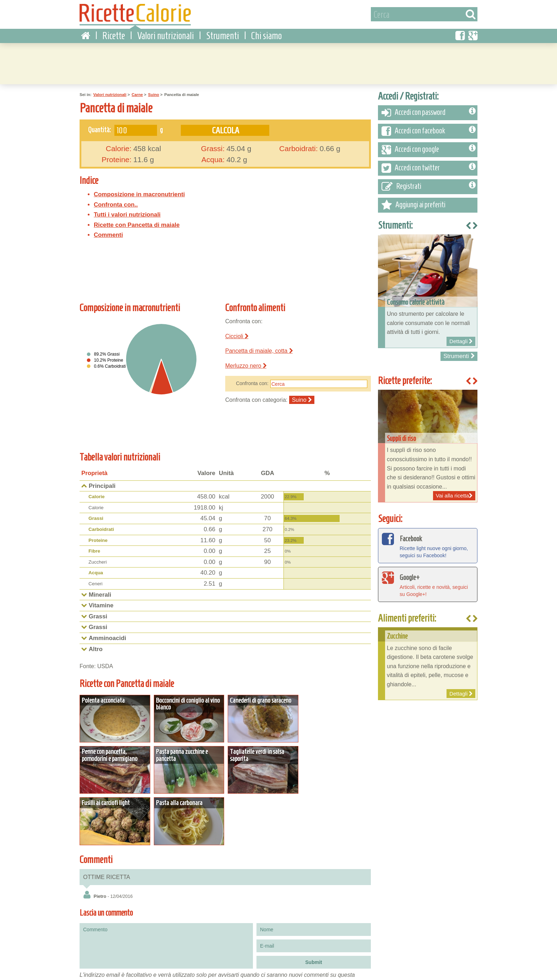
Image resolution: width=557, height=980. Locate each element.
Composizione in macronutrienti (139, 194)
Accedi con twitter (429, 168)
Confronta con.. (116, 204)
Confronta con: (252, 383)
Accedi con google (429, 149)
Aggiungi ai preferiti (413, 205)
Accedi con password (429, 112)
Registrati (429, 186)
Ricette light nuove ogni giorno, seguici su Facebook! (428, 545)
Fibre (94, 551)
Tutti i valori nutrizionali (127, 214)
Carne (137, 94)
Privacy (112, 973)
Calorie (97, 496)
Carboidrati (101, 529)
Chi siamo (266, 35)
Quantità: (99, 129)
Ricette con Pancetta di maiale (137, 225)
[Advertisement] (278, 62)
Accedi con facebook (429, 131)
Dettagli (115, 718)
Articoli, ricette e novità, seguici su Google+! (428, 584)
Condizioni (88, 973)
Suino (154, 94)
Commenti (108, 235)
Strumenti (223, 35)
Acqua (96, 572)
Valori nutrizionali (166, 35)
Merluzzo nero (246, 365)
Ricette (114, 35)
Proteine (98, 540)
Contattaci (135, 973)
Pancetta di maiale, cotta (259, 350)
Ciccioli (237, 335)
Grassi (96, 518)
